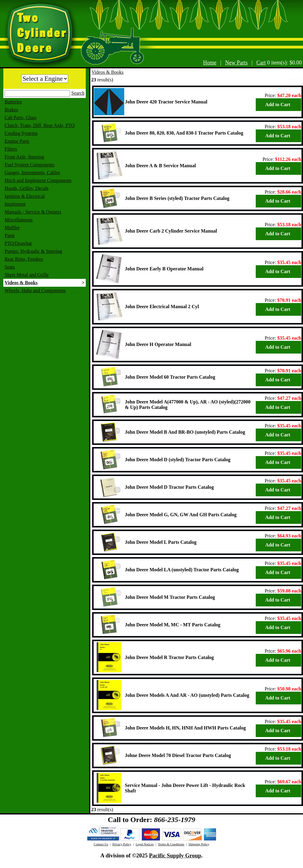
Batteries (13, 102)
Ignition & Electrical (25, 196)
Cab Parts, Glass (20, 117)
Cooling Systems (21, 133)
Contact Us (101, 844)
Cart (261, 63)
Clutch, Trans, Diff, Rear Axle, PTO (40, 125)
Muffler (12, 228)
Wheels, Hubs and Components (35, 290)
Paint (10, 235)
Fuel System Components (29, 165)
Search (78, 93)
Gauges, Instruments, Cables (32, 173)
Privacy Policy (122, 844)
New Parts (236, 63)
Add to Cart (278, 104)
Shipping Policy (199, 844)
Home (210, 63)
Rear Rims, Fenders (24, 259)
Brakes (11, 110)
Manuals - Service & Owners (33, 212)
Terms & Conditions (171, 844)
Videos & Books (21, 283)
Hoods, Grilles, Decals (27, 188)
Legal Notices (145, 844)
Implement (15, 204)
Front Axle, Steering (24, 157)
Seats (10, 267)
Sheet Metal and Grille (27, 275)
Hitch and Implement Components (38, 180)
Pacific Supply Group (175, 855)
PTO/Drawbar (18, 243)
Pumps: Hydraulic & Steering (33, 251)
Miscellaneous (18, 220)
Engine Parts (17, 141)
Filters (11, 149)
